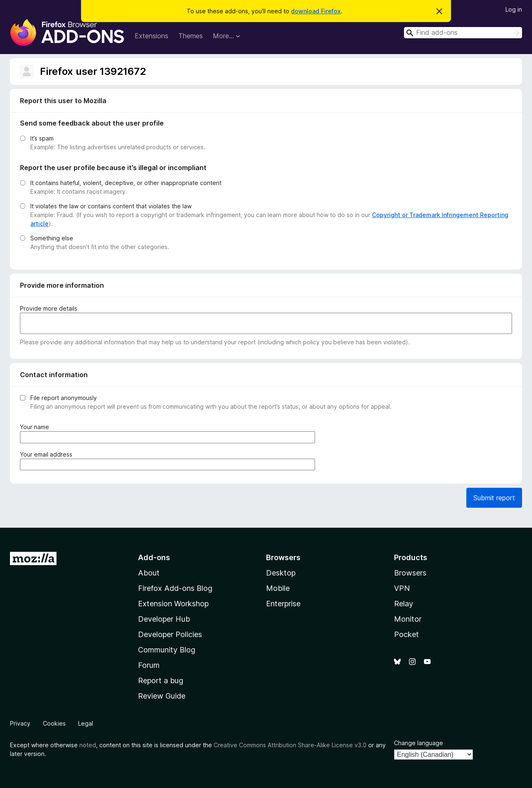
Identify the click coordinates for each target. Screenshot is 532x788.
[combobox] (463, 33)
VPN (402, 588)
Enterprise (283, 604)
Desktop (281, 573)
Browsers (410, 573)
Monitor (408, 619)
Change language (419, 743)
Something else (52, 238)
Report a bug (161, 681)
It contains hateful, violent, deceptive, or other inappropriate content (126, 183)
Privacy (20, 723)
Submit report (494, 498)
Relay (404, 604)
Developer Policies (170, 634)
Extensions (151, 36)
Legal (86, 723)
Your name (36, 427)
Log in (514, 9)
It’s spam (42, 138)
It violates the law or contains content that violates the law (111, 206)
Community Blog (167, 650)
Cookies (54, 723)
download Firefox (316, 11)
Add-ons (154, 557)
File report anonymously (64, 398)
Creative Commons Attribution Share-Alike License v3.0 (290, 745)
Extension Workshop (173, 604)
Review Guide (162, 696)
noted (88, 745)
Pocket (406, 634)
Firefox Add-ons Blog (175, 588)
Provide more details (49, 308)
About (149, 573)
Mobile (278, 588)
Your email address (48, 454)
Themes (191, 36)
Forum (149, 665)
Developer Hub (164, 619)
